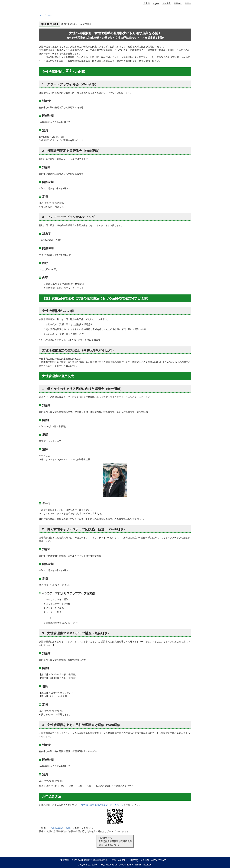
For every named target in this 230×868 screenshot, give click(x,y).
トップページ (46, 15)
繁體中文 (178, 3)
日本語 (147, 3)
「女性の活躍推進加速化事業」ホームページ (101, 805)
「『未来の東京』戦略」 (60, 828)
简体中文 (167, 3)
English (156, 3)
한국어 (188, 3)
